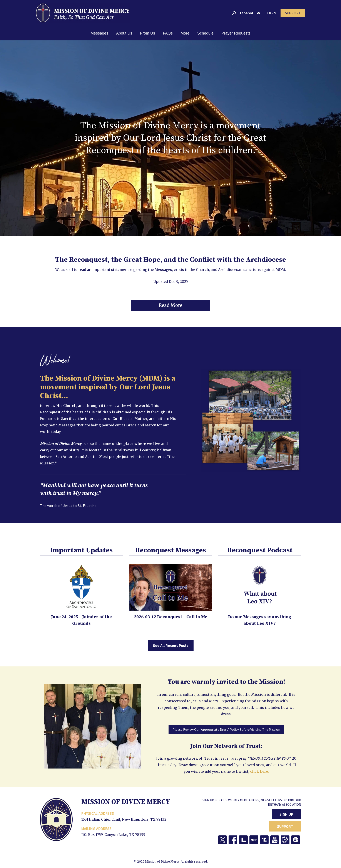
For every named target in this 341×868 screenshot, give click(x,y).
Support (285, 826)
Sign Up (286, 814)
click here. (259, 771)
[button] (170, 305)
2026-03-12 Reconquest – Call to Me (171, 617)
